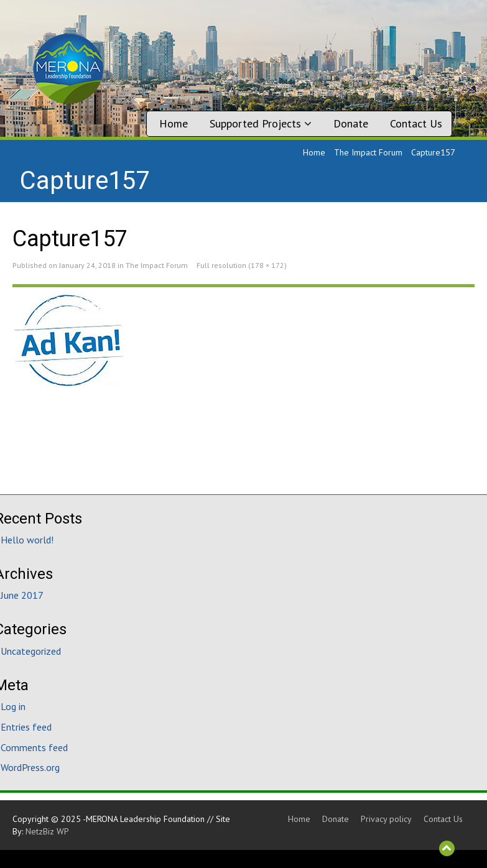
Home (174, 123)
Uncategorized (31, 651)
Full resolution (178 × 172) (242, 265)
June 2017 (22, 595)
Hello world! (27, 540)
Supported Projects (261, 123)
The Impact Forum (368, 152)
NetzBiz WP (47, 831)
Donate (351, 123)
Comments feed (34, 747)
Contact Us (416, 123)
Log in (13, 706)
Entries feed (26, 727)
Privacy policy (386, 819)
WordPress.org (30, 767)
